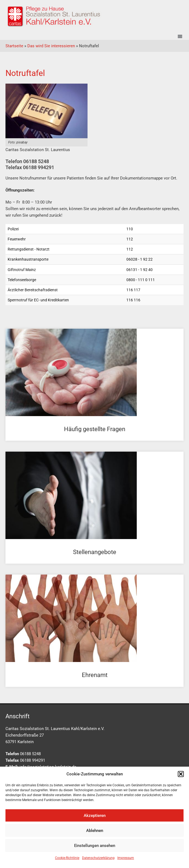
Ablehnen (95, 831)
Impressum (126, 858)
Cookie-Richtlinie (67, 858)
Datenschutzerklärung (98, 858)
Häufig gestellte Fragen (95, 429)
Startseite (14, 46)
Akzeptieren (95, 816)
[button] (181, 774)
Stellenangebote (95, 552)
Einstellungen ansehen (95, 846)
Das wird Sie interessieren (51, 46)
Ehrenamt (95, 675)
